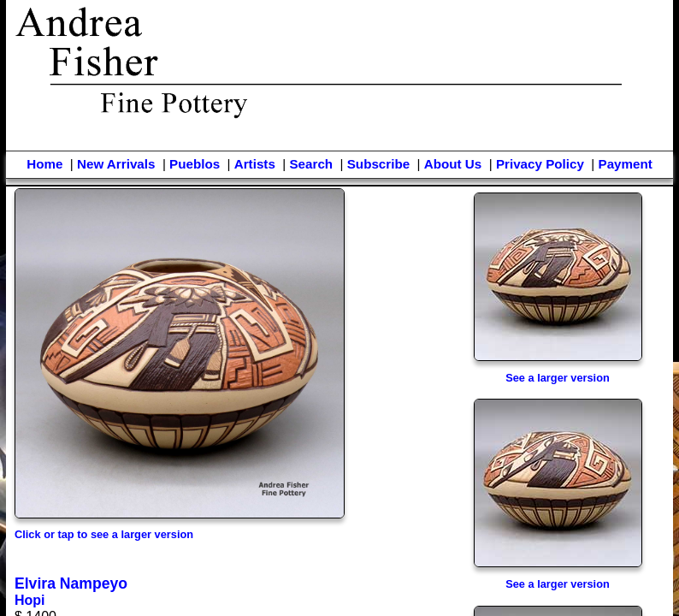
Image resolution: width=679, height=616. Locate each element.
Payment (626, 164)
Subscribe (378, 164)
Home (44, 164)
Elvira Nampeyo (71, 583)
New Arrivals (116, 164)
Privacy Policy (540, 164)
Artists (255, 164)
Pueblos (195, 164)
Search (311, 164)
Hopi (30, 600)
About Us (453, 164)
